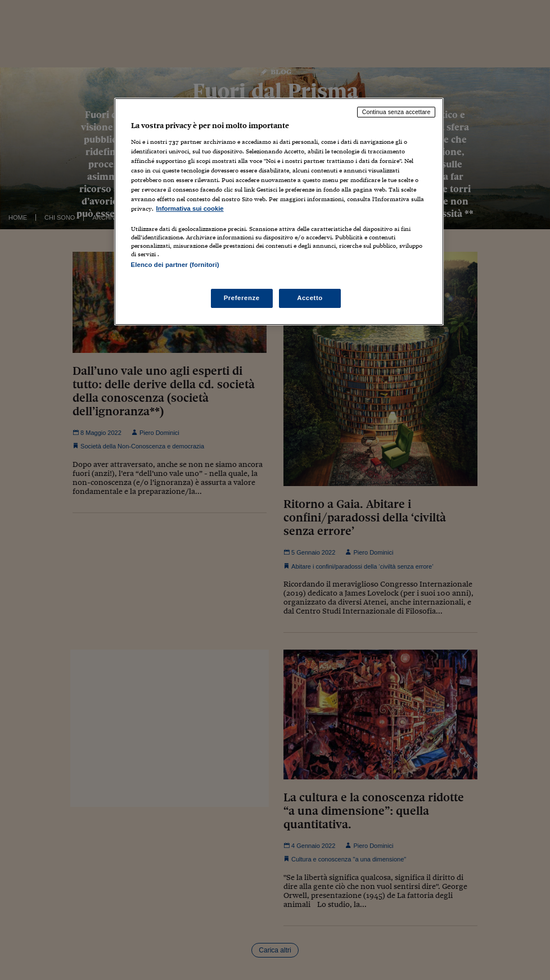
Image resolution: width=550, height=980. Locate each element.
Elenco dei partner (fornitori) (175, 265)
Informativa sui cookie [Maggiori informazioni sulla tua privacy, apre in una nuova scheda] (190, 208)
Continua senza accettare (396, 112)
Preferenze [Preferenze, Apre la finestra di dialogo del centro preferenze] (242, 298)
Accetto (310, 298)
